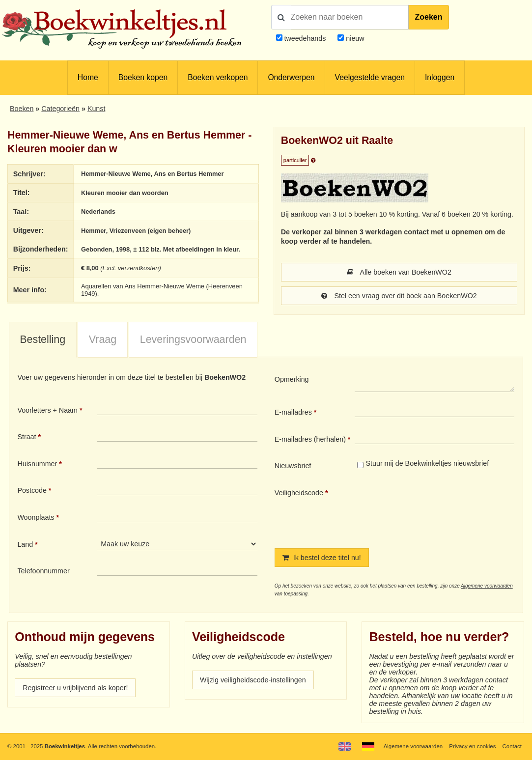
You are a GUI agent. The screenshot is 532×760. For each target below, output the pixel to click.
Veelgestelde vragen (370, 77)
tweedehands (305, 38)
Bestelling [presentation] (42, 339)
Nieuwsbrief (293, 466)
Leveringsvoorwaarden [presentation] (193, 339)
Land (25, 544)
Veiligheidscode (299, 493)
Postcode (32, 490)
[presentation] (437, 510)
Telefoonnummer (43, 571)
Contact (512, 746)
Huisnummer (37, 464)
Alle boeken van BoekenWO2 (399, 272)
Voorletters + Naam (47, 410)
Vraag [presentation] (103, 339)
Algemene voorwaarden (487, 586)
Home (88, 77)
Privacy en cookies (472, 746)
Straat (27, 437)
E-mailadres (293, 412)
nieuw (354, 38)
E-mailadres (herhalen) (310, 439)
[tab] (43, 340)
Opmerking (292, 379)
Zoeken (429, 17)
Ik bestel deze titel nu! (322, 558)
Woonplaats (36, 517)
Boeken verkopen (218, 77)
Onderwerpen (291, 77)
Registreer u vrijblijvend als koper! (75, 688)
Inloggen (440, 77)
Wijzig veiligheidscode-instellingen (253, 680)
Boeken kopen (143, 77)
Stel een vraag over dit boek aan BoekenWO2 (399, 296)
